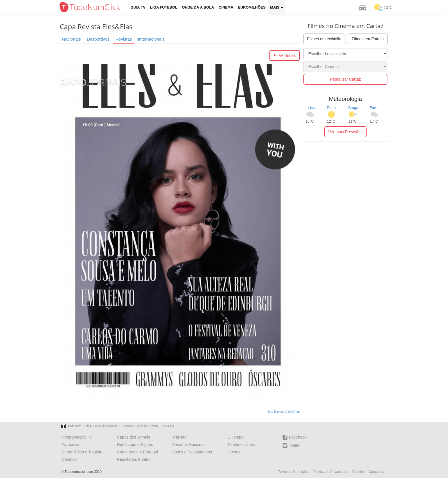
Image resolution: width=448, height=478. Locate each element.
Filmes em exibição (324, 39)
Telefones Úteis (241, 445)
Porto (331, 108)
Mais (277, 7)
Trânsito (179, 437)
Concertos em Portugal (137, 452)
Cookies (358, 472)
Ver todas (285, 55)
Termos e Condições (294, 472)
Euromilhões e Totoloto (82, 452)
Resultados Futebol (134, 459)
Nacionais (71, 39)
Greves (234, 452)
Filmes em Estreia (368, 39)
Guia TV (138, 7)
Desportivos (98, 39)
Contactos (376, 472)
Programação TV (77, 437)
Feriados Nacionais (189, 445)
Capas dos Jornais (133, 437)
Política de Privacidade (331, 472)
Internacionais (151, 39)
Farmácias (71, 445)
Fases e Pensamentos (192, 452)
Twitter (292, 446)
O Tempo (236, 437)
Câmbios (70, 459)
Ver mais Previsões (345, 132)
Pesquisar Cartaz (345, 79)
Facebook (294, 437)
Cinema (226, 7)
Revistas (124, 39)
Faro (374, 108)
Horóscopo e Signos (135, 445)
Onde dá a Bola (198, 7)
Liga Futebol (164, 7)
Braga (353, 108)
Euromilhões (252, 7)
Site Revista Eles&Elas (284, 412)
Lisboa (311, 108)
